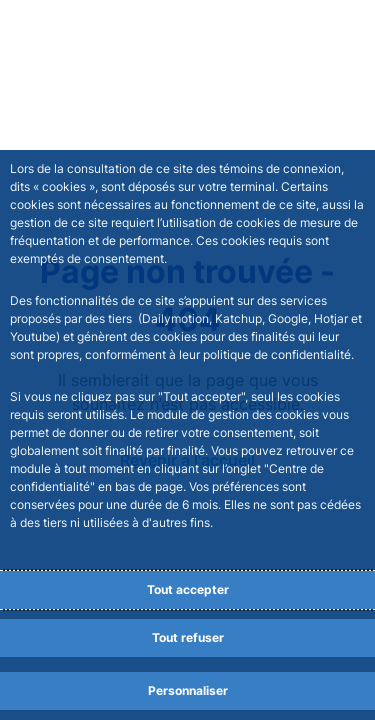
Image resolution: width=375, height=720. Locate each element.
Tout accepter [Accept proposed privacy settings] (188, 589)
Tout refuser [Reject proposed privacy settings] (188, 637)
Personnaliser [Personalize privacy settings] (188, 690)
